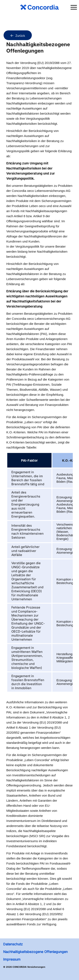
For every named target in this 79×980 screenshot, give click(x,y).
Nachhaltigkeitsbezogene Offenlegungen (35, 952)
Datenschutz (13, 944)
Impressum (12, 959)
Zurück (18, 35)
